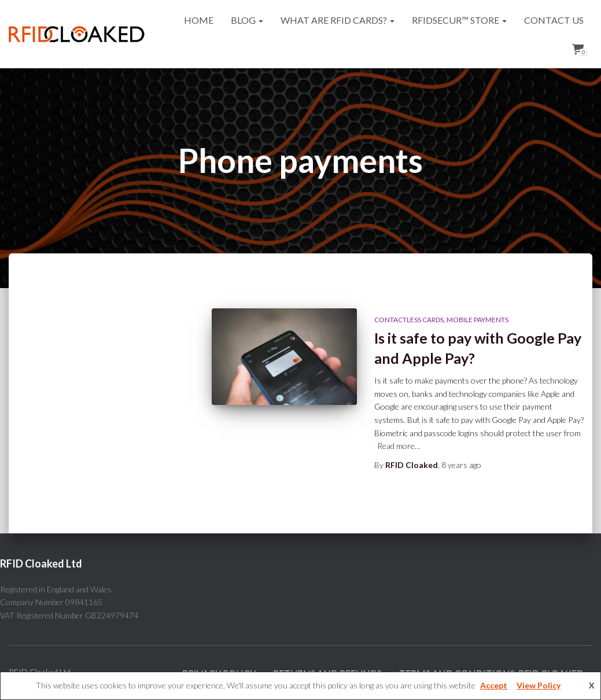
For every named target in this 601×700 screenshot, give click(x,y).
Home (199, 20)
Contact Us (554, 20)
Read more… (399, 446)
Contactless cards (409, 320)
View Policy (539, 685)
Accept (494, 685)
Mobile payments (478, 320)
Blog (247, 20)
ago (461, 465)
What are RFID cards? (338, 20)
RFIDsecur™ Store (459, 20)
